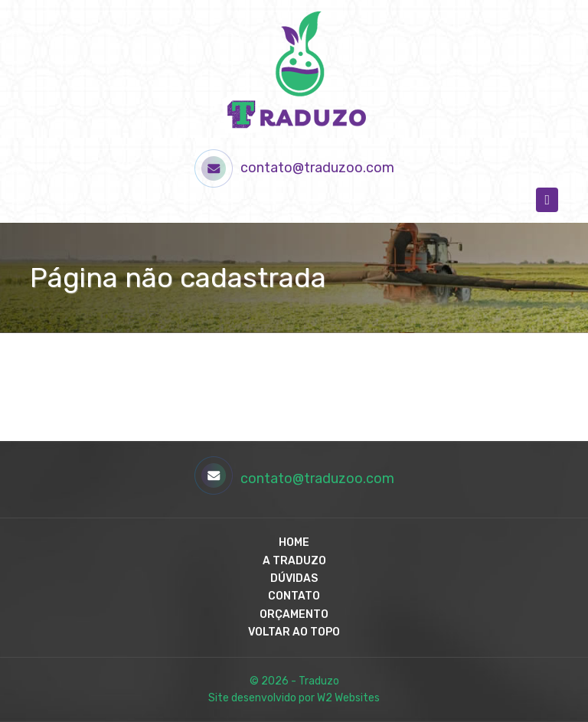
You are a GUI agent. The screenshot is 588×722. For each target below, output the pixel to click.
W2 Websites (348, 698)
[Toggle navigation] (547, 200)
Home (294, 542)
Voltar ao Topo (294, 632)
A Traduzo (294, 561)
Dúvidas (294, 578)
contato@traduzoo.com (294, 168)
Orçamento (294, 614)
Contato (294, 596)
